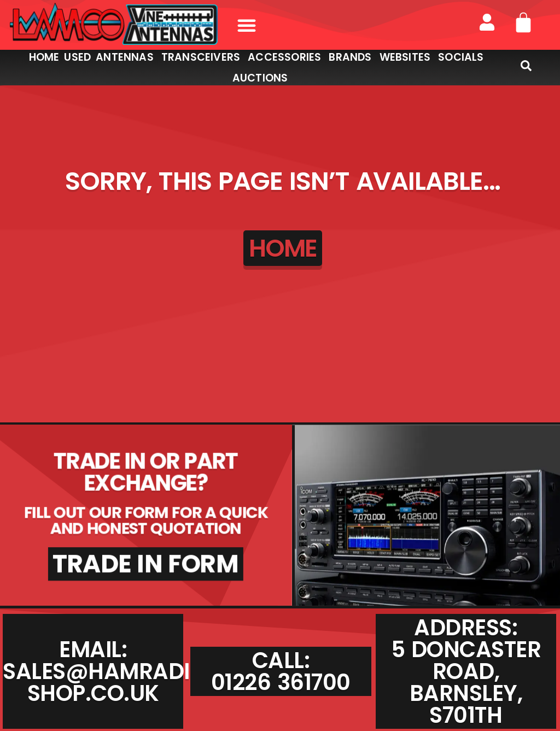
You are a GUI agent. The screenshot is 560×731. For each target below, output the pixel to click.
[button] (247, 25)
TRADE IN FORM (145, 564)
